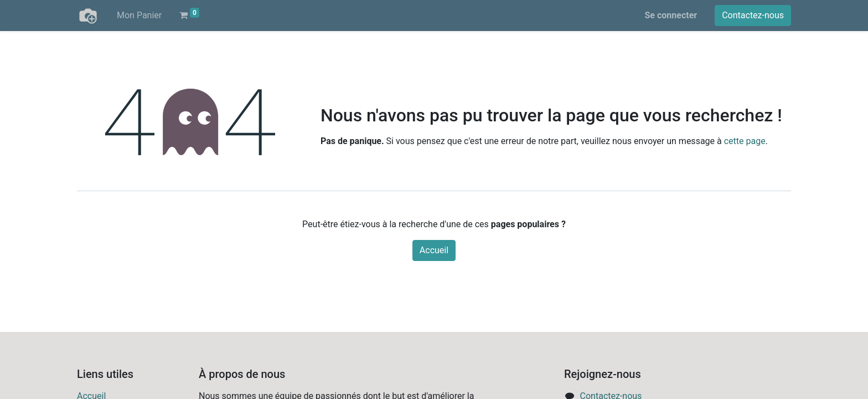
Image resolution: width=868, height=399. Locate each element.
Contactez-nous (753, 15)
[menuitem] (139, 16)
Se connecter (671, 15)
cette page (745, 141)
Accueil (434, 250)
